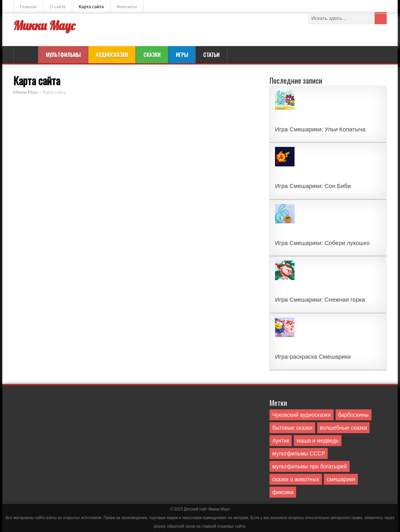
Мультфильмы (63, 54)
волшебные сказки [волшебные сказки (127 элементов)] (344, 428)
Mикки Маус (219, 509)
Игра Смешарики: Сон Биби (313, 186)
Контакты (127, 6)
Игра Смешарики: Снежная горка (320, 299)
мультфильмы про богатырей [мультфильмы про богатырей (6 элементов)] (310, 466)
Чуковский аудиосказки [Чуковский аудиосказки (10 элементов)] (302, 415)
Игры (182, 54)
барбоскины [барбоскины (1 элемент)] (354, 415)
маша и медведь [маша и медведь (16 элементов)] (318, 441)
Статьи (211, 54)
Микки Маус (44, 26)
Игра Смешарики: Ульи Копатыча (320, 129)
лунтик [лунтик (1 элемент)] (281, 441)
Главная (28, 6)
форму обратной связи (174, 526)
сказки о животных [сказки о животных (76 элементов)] (296, 479)
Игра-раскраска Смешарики (313, 356)
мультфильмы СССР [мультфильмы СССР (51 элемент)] (299, 453)
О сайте (58, 6)
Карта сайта (91, 6)
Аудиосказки (112, 54)
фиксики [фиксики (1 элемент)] (283, 492)
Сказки (152, 54)
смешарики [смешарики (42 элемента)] (341, 479)
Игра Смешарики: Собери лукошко (322, 243)
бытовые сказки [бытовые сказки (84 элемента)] (292, 428)
